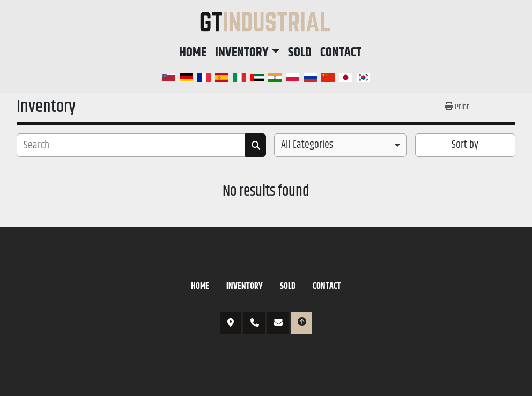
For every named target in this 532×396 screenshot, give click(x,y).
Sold (300, 53)
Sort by (465, 145)
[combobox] (340, 145)
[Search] (131, 145)
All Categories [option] (307, 145)
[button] (247, 53)
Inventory (242, 53)
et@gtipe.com (278, 323)
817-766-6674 (254, 323)
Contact (341, 53)
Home (193, 53)
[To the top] (301, 323)
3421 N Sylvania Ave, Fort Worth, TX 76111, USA (231, 323)
